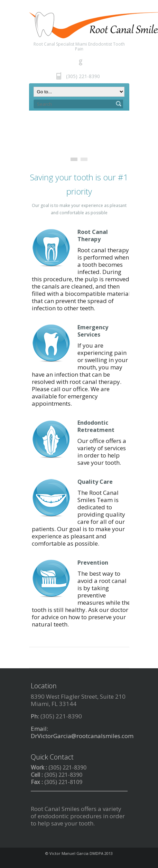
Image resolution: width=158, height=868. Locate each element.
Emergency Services (93, 331)
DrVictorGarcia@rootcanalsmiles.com (82, 736)
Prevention (93, 563)
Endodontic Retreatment (96, 426)
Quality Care (95, 482)
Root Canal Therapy (93, 235)
